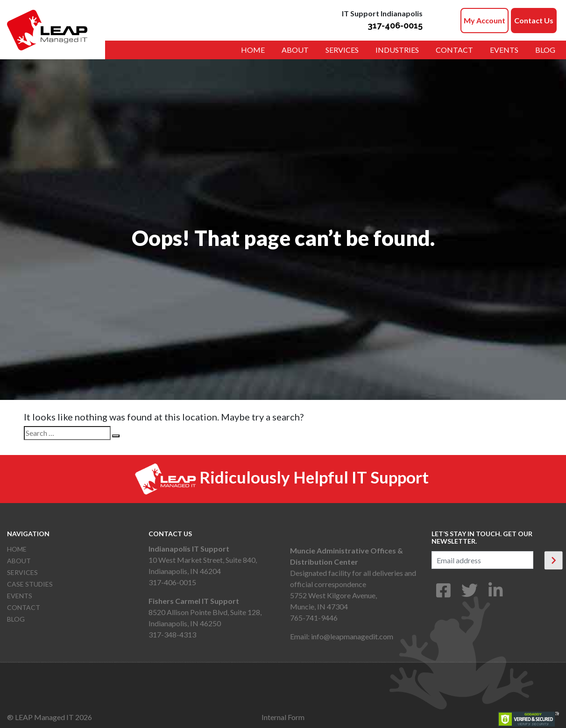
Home (253, 50)
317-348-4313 (172, 634)
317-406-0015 (395, 25)
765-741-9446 (314, 618)
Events (504, 50)
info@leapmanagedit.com (352, 636)
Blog (545, 50)
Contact (454, 50)
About (295, 50)
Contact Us (534, 20)
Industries (397, 50)
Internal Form (283, 717)
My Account (485, 20)
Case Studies (30, 584)
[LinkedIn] (496, 593)
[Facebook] (443, 593)
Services (342, 50)
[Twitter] (470, 593)
